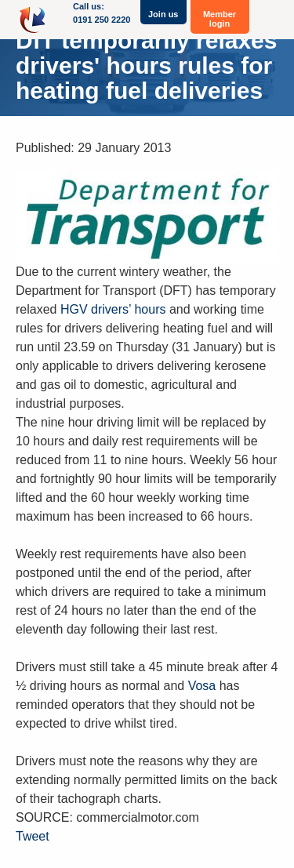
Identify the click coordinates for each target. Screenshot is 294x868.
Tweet (33, 836)
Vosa (202, 686)
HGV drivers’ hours (113, 309)
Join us (163, 14)
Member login (220, 19)
